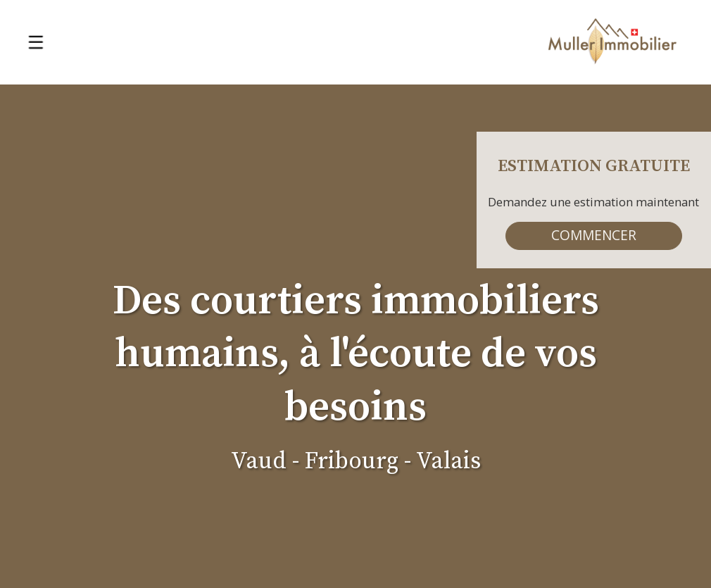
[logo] (612, 43)
